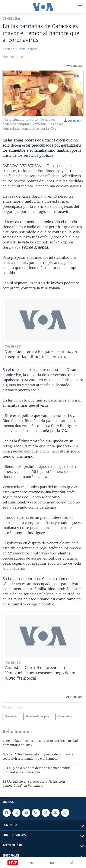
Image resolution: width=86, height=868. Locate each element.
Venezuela (11, 19)
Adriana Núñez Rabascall (21, 49)
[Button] (75, 66)
